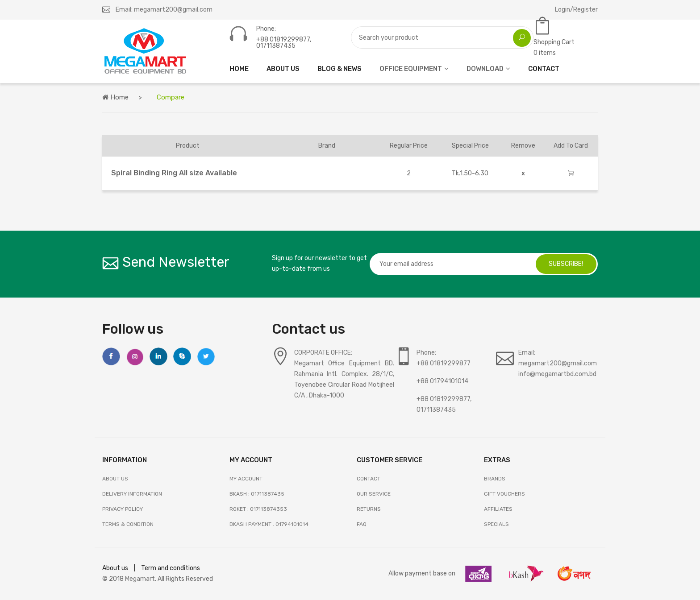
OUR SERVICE (374, 494)
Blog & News (340, 69)
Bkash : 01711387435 (257, 494)
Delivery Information (132, 494)
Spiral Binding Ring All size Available (174, 173)
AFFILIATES (498, 509)
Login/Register (576, 10)
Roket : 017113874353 (258, 509)
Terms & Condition (128, 524)
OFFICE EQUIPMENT (411, 69)
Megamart (140, 579)
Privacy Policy (123, 509)
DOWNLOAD (485, 69)
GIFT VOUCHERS (504, 494)
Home (115, 97)
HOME (239, 69)
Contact (369, 479)
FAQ (362, 524)
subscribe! (566, 264)
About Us (115, 479)
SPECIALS (496, 524)
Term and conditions (171, 568)
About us (115, 568)
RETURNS (369, 509)
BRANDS (495, 479)
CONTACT (544, 69)
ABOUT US (283, 69)
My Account (246, 479)
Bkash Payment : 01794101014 (269, 524)
